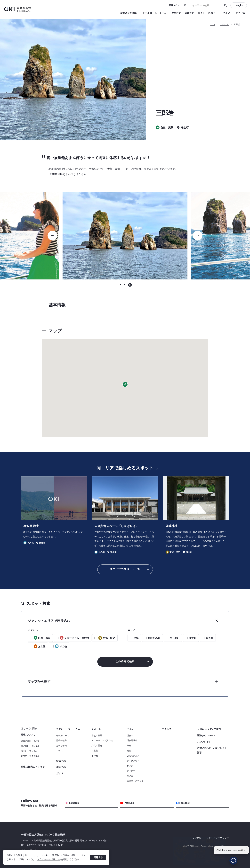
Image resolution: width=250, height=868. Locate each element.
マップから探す (39, 681)
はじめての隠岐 (130, 13)
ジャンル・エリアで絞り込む (49, 621)
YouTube (127, 803)
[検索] (226, 5)
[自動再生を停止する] (130, 285)
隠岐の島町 (154, 638)
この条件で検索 (125, 661)
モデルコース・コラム (156, 13)
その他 (95, 756)
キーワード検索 (0, 0)
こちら (82, 174)
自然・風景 (97, 736)
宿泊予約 (177, 13)
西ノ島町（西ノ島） (30, 746)
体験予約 (190, 13)
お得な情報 (61, 746)
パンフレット (204, 742)
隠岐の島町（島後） (30, 741)
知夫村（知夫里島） (30, 756)
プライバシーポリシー (48, 859)
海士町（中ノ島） (29, 751)
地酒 (129, 751)
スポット (214, 13)
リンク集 (197, 838)
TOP (213, 24)
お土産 (95, 751)
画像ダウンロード (177, 5)
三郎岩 (237, 24)
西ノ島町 (175, 638)
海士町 (193, 638)
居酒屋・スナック (135, 781)
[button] (125, 385)
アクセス (240, 13)
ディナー (131, 771)
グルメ (228, 13)
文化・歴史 (97, 746)
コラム (59, 751)
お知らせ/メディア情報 (209, 729)
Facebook (183, 803)
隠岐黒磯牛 (132, 740)
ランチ (130, 766)
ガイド (201, 13)
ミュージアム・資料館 (102, 740)
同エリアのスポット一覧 (125, 569)
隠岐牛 (130, 736)
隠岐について (28, 735)
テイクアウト (133, 761)
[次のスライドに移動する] (198, 236)
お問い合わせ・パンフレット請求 (212, 750)
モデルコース (63, 736)
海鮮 (129, 746)
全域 (136, 638)
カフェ (130, 776)
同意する (98, 857)
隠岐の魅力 (61, 740)
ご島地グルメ (133, 756)
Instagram (72, 803)
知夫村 (209, 638)
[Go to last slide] (52, 236)
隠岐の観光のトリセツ (33, 767)
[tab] (120, 285)
